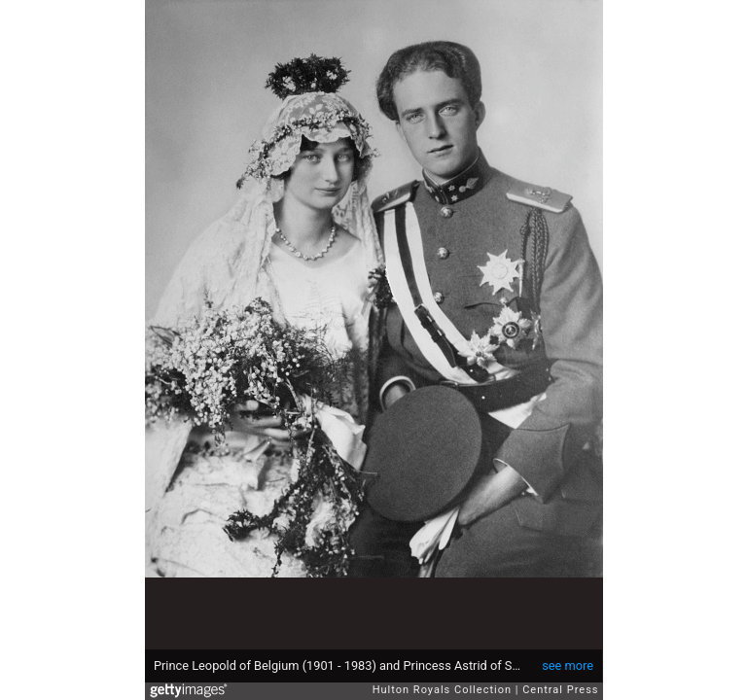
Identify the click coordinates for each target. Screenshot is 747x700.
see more (568, 665)
